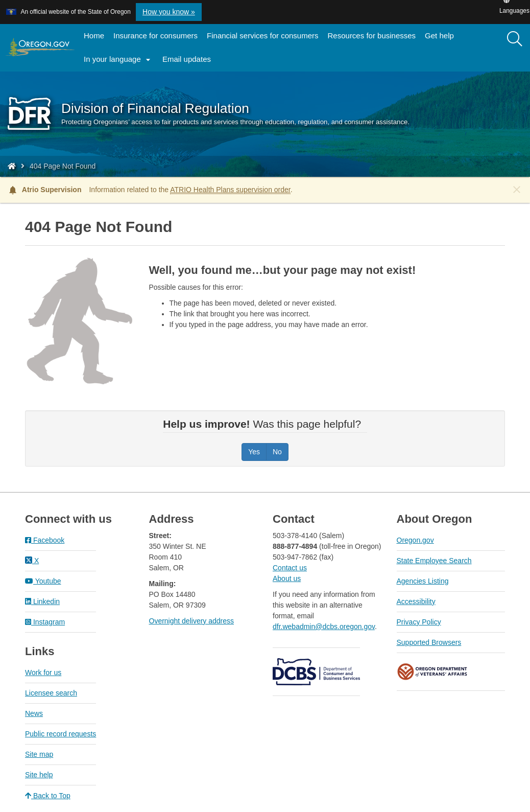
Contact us (290, 568)
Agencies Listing (423, 581)
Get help (439, 36)
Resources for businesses (372, 36)
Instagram (45, 622)
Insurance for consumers (155, 36)
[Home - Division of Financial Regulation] (12, 166)
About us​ (287, 578)
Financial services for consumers (262, 36)
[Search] (515, 39)
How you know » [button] (169, 12)
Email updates (189, 62)
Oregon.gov (415, 540)
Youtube (43, 581)
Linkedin (42, 601)
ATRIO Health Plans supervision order (230, 190)
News (34, 713)
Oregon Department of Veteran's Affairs (432, 672)
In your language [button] (118, 60)
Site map (39, 754)
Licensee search (51, 693)
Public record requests (61, 734)
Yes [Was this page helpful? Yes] (254, 452)
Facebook (45, 540)
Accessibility (416, 601)
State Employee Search (434, 561)
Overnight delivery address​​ (192, 621)
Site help (39, 775)
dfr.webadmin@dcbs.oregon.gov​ (324, 627)
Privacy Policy (419, 622)
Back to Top (48, 796)
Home (94, 36)
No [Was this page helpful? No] (277, 452)
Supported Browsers (429, 642)
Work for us (43, 672)
